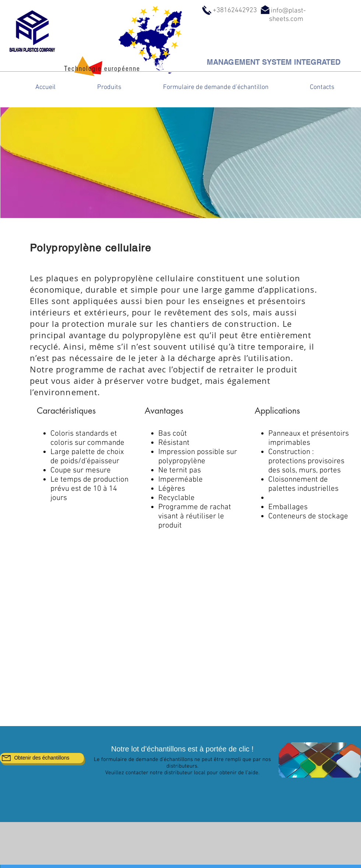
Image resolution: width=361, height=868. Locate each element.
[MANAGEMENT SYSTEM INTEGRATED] (274, 62)
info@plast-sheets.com (287, 15)
